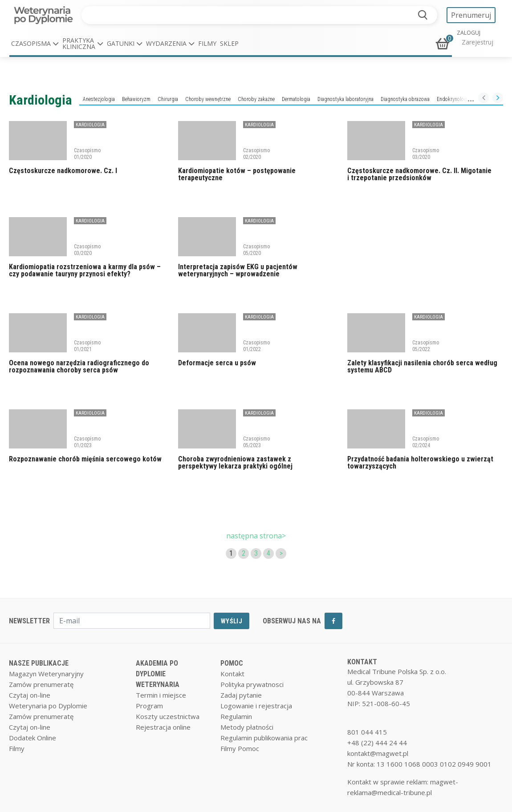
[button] (35, 44)
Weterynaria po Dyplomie (48, 706)
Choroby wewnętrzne (208, 99)
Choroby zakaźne (256, 99)
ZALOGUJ (469, 33)
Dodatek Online (33, 738)
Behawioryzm (136, 99)
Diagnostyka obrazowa (405, 99)
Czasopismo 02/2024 (426, 442)
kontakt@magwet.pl (378, 753)
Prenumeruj (471, 15)
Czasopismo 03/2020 (426, 154)
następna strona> (256, 536)
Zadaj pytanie (241, 695)
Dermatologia (296, 99)
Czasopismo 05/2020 (256, 250)
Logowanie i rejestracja (256, 706)
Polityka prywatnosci (252, 684)
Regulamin (236, 716)
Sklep (229, 43)
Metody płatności (247, 727)
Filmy (207, 43)
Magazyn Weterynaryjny (46, 674)
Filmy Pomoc (240, 748)
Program (149, 706)
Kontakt (232, 674)
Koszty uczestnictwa (168, 716)
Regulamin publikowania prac (264, 738)
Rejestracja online (163, 727)
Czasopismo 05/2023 (256, 442)
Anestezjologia (99, 99)
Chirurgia (168, 99)
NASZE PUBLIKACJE (39, 663)
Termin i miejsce (161, 695)
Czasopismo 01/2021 (87, 346)
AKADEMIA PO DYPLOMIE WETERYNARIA (158, 674)
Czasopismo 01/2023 (87, 442)
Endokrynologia (454, 99)
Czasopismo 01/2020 (87, 154)
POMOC (232, 663)
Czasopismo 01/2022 (256, 346)
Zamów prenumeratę (41, 684)
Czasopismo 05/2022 (426, 346)
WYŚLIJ (232, 621)
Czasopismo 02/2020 (256, 154)
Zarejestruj (477, 42)
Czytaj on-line (30, 695)
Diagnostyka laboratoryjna (345, 99)
